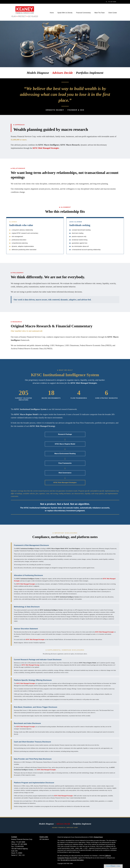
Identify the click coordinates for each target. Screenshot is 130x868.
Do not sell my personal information (72, 860)
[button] (65, 12)
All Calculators (44, 839)
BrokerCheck (98, 837)
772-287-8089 (111, 2)
